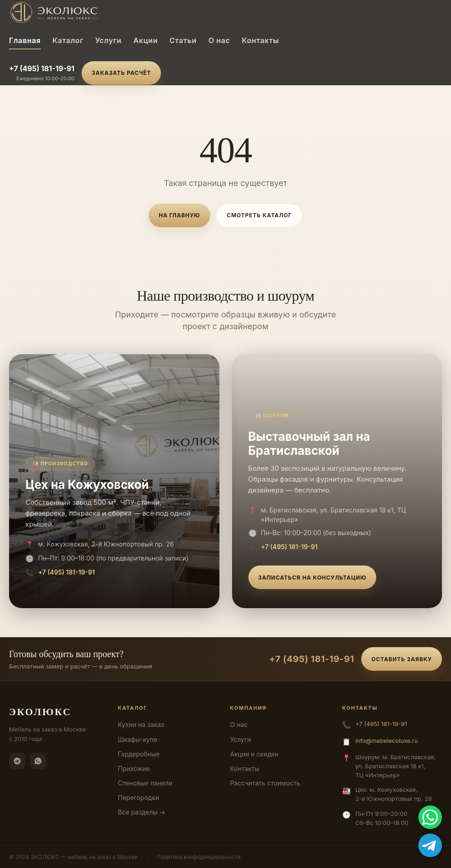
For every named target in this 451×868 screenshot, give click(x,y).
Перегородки (138, 797)
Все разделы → (142, 812)
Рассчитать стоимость (265, 783)
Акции (145, 40)
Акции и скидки (255, 754)
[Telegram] (17, 761)
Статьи (183, 40)
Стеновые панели (145, 783)
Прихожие (134, 768)
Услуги (108, 40)
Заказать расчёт (121, 73)
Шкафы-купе (138, 739)
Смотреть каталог (259, 215)
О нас (219, 40)
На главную (179, 215)
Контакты (260, 40)
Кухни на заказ (141, 724)
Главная (25, 40)
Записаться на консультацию (313, 578)
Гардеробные (139, 754)
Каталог (68, 40)
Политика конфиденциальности (198, 857)
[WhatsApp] (38, 761)
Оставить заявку (402, 659)
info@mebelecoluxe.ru (387, 741)
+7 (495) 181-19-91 (42, 68)
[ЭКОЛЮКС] (85, 12)
